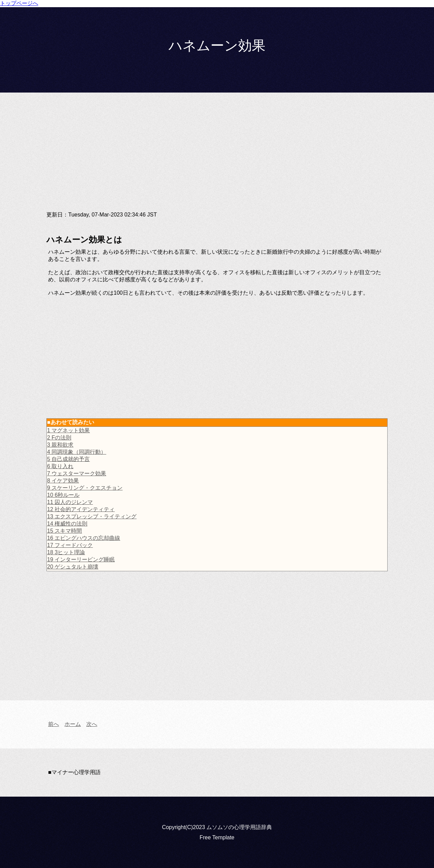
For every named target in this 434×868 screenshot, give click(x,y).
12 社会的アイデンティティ (81, 509)
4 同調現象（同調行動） (77, 452)
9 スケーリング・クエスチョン (85, 488)
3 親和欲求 (60, 445)
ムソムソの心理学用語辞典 (239, 827)
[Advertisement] (217, 157)
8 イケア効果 (63, 481)
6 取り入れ (60, 466)
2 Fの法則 (59, 438)
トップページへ (19, 3)
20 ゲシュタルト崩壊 (73, 567)
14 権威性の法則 (67, 524)
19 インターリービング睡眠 (81, 559)
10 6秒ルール (63, 495)
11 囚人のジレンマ (70, 502)
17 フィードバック (70, 545)
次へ (92, 724)
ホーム (73, 724)
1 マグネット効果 (68, 430)
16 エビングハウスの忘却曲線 (84, 538)
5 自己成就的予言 (68, 459)
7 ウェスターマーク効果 (77, 473)
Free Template (217, 837)
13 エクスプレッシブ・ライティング (92, 516)
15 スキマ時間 (64, 531)
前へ (54, 724)
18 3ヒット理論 (66, 552)
